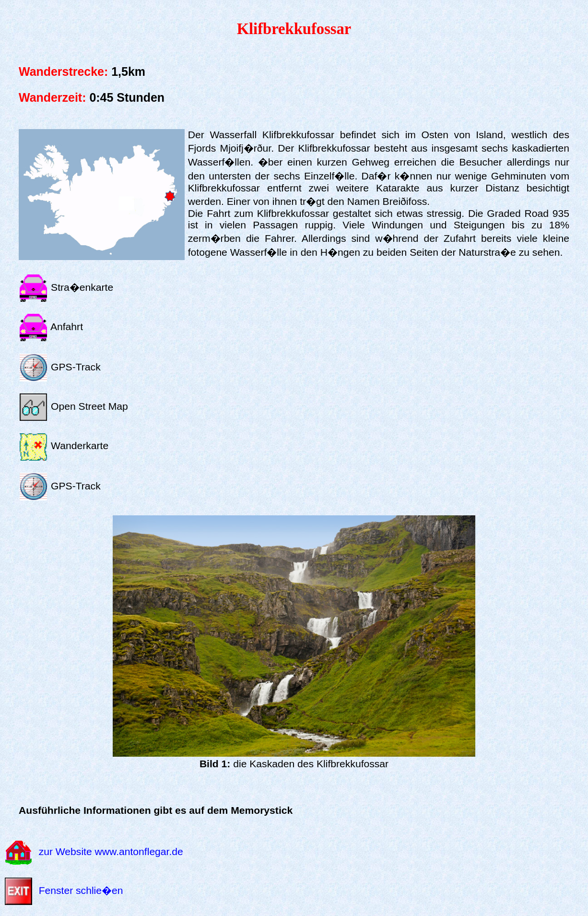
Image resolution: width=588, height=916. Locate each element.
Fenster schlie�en (81, 890)
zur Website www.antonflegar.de (111, 852)
